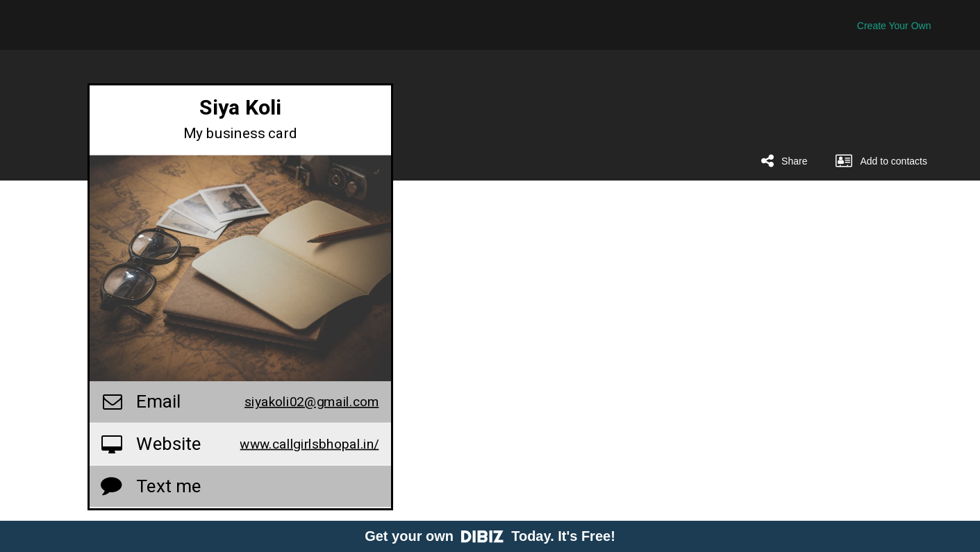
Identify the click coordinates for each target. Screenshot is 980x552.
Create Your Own (894, 26)
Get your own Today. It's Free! (490, 536)
